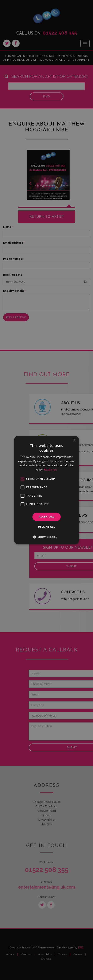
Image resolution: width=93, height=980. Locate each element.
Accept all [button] (47, 517)
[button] (47, 537)
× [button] (74, 440)
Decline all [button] (47, 527)
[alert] (46, 490)
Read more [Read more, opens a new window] (51, 470)
